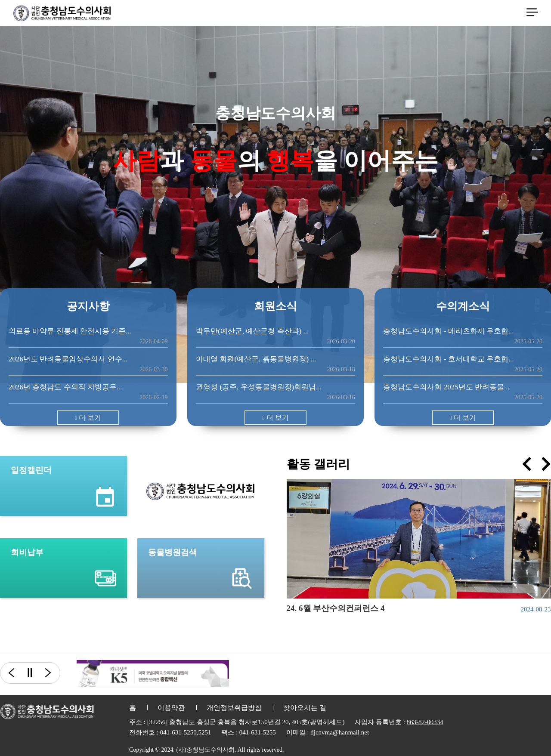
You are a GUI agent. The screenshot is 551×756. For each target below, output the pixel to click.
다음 (53, 673)
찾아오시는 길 (305, 708)
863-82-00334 (425, 722)
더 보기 (88, 418)
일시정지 (29, 673)
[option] (153, 674)
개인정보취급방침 (234, 708)
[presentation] (527, 464)
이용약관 (171, 708)
